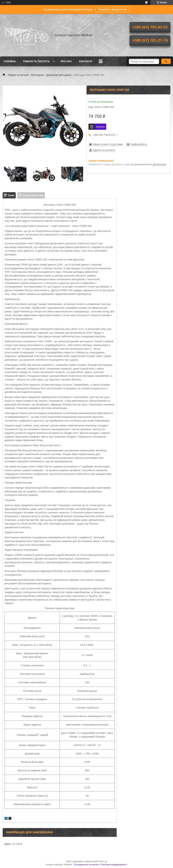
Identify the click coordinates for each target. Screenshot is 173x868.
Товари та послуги (36, 61)
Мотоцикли (37, 75)
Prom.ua (103, 861)
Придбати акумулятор (112, 9)
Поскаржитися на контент (87, 865)
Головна (10, 61)
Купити (100, 127)
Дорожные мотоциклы (59, 75)
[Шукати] (166, 61)
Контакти (86, 61)
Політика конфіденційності (114, 865)
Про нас (66, 61)
